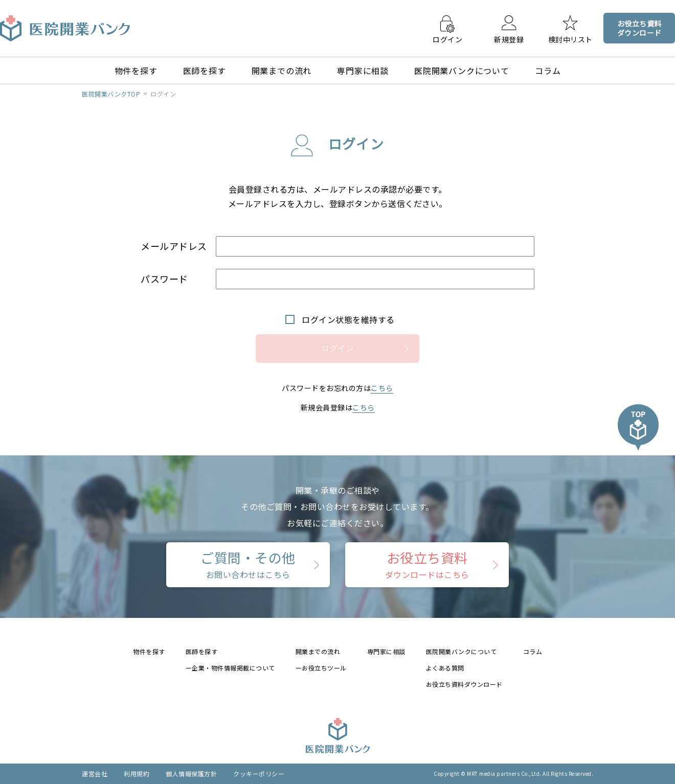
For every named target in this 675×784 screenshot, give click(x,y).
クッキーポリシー (259, 774)
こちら (382, 388)
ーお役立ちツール (321, 668)
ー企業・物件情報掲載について (230, 668)
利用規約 (137, 774)
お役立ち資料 (427, 564)
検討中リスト (570, 39)
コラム (548, 71)
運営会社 (95, 774)
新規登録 (509, 39)
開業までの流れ (282, 71)
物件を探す (136, 71)
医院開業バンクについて (462, 71)
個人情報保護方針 (191, 774)
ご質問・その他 (248, 564)
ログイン (447, 39)
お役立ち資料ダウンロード (464, 684)
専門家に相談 (363, 71)
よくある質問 (445, 668)
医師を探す (205, 71)
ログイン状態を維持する (348, 319)
